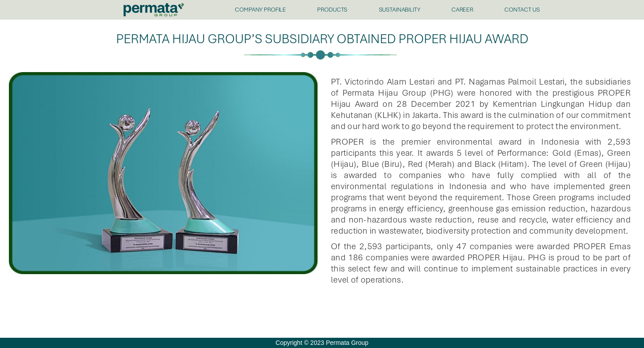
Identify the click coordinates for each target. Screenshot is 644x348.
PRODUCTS (332, 10)
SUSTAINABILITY (400, 10)
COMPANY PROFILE (260, 10)
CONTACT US (522, 10)
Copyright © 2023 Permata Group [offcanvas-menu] (322, 343)
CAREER (462, 10)
